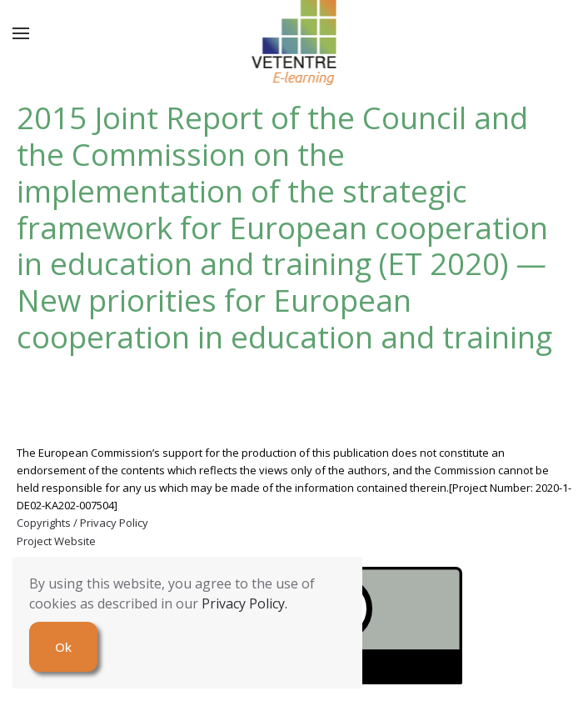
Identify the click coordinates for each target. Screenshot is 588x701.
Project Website (56, 541)
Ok (63, 647)
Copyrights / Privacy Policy (82, 523)
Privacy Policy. (244, 603)
